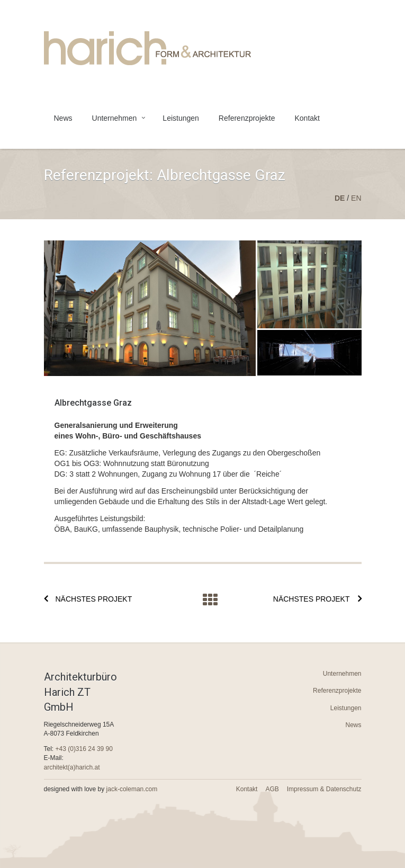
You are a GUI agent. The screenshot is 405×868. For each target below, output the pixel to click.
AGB (272, 789)
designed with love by (101, 789)
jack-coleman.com (132, 789)
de (340, 198)
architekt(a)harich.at (72, 767)
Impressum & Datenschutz (324, 789)
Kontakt (307, 118)
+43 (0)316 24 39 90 (84, 749)
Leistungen (181, 118)
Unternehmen (115, 118)
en (356, 198)
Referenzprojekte (247, 118)
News (63, 118)
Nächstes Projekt (94, 599)
